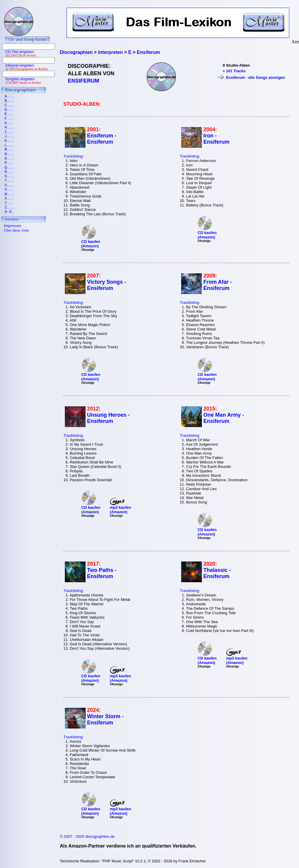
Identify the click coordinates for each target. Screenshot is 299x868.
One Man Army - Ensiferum (224, 418)
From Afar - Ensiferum (218, 285)
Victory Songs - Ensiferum (107, 285)
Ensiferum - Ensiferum (102, 139)
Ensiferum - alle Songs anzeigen (255, 77)
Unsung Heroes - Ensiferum (108, 418)
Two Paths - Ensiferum (102, 573)
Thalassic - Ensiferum (217, 573)
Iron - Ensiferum (216, 139)
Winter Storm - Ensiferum (105, 719)
